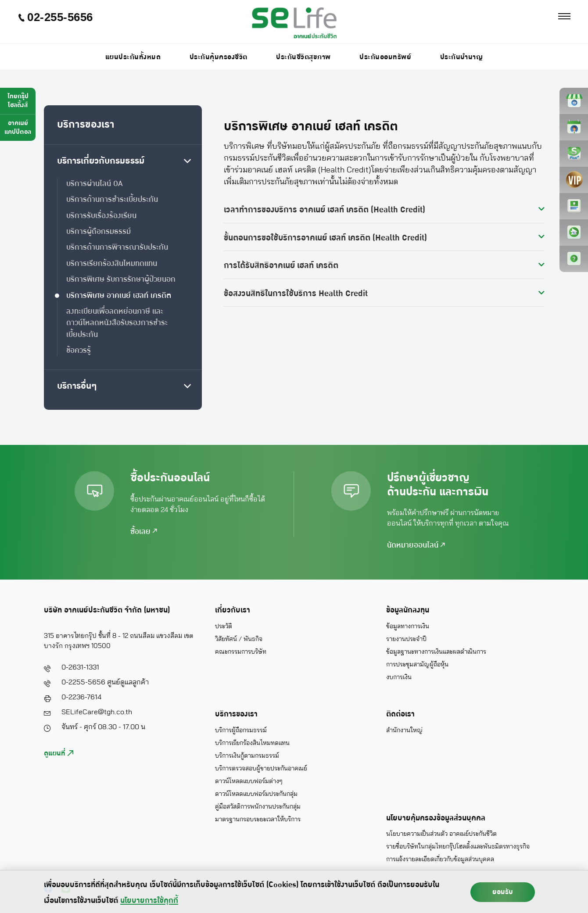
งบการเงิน (399, 677)
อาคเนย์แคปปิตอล (18, 127)
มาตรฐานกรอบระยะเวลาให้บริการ (258, 820)
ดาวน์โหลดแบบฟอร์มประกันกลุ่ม (256, 794)
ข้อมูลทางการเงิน (408, 627)
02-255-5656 (55, 17)
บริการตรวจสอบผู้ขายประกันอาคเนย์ (261, 769)
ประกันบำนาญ (462, 57)
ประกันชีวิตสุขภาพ (303, 57)
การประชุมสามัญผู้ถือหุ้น (417, 665)
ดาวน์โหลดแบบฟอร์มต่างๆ (249, 781)
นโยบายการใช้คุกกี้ (149, 901)
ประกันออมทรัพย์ (385, 57)
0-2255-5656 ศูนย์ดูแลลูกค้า (105, 682)
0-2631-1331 (80, 667)
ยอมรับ (503, 892)
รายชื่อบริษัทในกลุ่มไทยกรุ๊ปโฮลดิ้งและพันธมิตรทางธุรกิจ (458, 847)
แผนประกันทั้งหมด (133, 57)
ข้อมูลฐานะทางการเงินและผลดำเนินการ (436, 652)
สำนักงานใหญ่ (404, 730)
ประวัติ (224, 627)
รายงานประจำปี (406, 639)
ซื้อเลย (144, 532)
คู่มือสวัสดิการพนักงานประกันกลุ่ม (258, 807)
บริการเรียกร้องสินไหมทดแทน (252, 743)
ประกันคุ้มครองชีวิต (219, 57)
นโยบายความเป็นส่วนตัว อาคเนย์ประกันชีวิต (441, 834)
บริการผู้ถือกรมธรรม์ (241, 730)
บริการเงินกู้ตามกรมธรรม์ (247, 756)
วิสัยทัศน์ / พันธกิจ (239, 639)
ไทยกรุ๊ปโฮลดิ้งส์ (18, 101)
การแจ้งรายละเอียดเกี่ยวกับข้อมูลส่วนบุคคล (440, 859)
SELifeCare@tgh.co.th (97, 712)
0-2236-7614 (81, 697)
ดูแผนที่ (59, 753)
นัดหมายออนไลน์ (416, 545)
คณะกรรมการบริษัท (241, 652)
